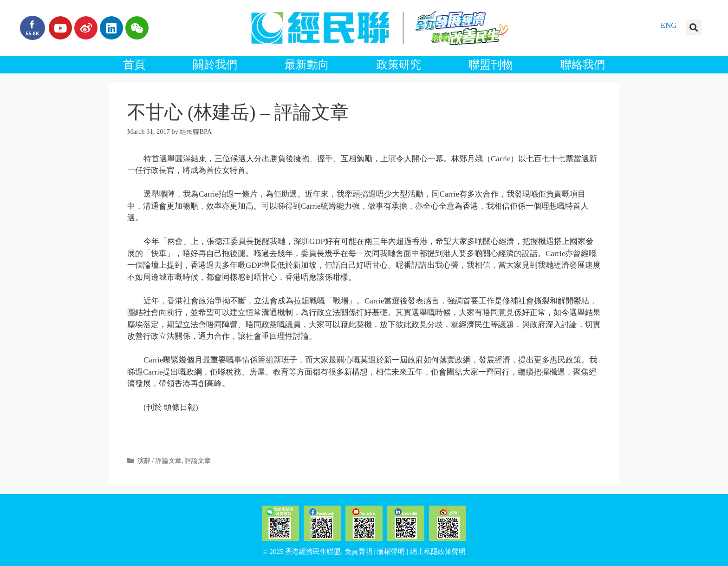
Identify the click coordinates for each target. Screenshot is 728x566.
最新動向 (307, 65)
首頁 (134, 65)
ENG (669, 25)
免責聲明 (358, 552)
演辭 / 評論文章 (159, 461)
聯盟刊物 (491, 65)
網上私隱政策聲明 (438, 552)
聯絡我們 (583, 65)
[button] (694, 27)
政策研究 (399, 65)
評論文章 (198, 461)
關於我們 (215, 65)
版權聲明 (391, 552)
